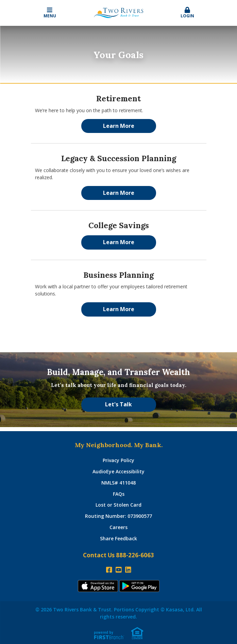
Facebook (109, 570)
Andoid (139, 586)
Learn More (119, 126)
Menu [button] (50, 13)
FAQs (119, 494)
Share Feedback (118, 538)
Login (188, 13)
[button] (188, 13)
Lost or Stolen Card (118, 505)
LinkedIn (128, 570)
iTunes (98, 586)
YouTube (119, 570)
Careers (118, 527)
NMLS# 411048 (118, 483)
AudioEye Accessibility (118, 471)
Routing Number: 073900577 (118, 516)
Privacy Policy (118, 460)
